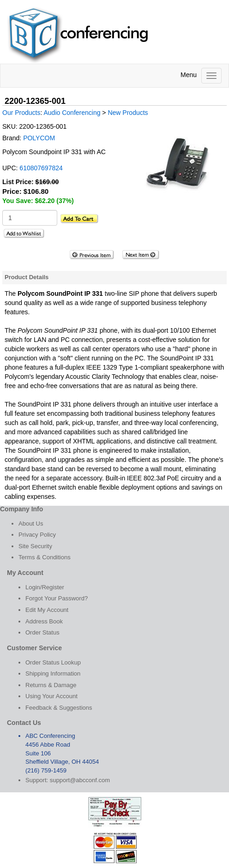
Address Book (44, 621)
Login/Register (45, 587)
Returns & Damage (51, 685)
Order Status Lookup (53, 662)
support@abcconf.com (80, 780)
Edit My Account (47, 610)
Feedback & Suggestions (59, 708)
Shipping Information (53, 673)
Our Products (21, 113)
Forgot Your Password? (57, 598)
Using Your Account (51, 696)
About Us (31, 524)
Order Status (42, 632)
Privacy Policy (37, 535)
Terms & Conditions (45, 557)
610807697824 (41, 168)
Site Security (35, 546)
